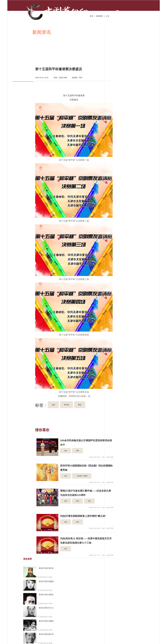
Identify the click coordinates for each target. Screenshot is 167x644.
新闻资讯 (42, 32)
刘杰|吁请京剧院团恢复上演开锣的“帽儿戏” (83, 516)
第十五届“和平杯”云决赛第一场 (74, 160)
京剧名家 (137, 32)
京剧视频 (89, 32)
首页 (22, 32)
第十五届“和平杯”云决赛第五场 (74, 392)
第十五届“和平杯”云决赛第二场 (74, 221)
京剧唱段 (65, 32)
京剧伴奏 (113, 32)
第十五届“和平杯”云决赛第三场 (74, 279)
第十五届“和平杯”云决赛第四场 (74, 335)
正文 (108, 16)
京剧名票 (27, 56)
